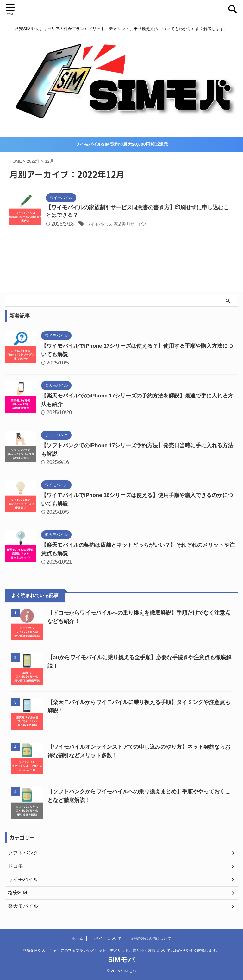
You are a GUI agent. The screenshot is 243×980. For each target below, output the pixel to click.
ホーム (78, 938)
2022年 (34, 160)
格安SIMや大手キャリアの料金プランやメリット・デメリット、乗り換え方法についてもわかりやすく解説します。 (121, 951)
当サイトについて (106, 938)
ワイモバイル (102, 224)
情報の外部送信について (150, 938)
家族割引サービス (140, 224)
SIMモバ (121, 960)
